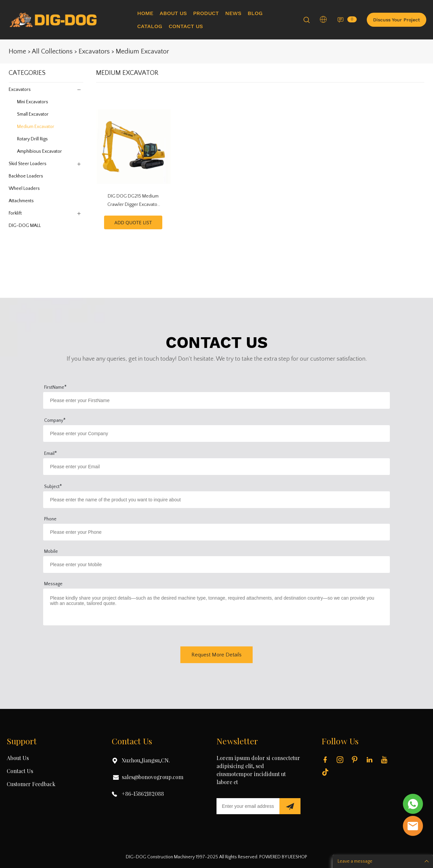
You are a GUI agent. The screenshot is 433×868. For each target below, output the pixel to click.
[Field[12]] (216, 467)
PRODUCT (206, 13)
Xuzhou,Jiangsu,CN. (146, 761)
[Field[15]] (216, 532)
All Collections (52, 51)
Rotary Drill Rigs (32, 139)
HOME (145, 13)
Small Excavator (33, 114)
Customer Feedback (31, 784)
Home (17, 51)
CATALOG (150, 26)
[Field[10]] (216, 400)
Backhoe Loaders (26, 176)
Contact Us (20, 771)
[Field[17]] (216, 500)
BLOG (255, 13)
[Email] (248, 806)
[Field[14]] (216, 433)
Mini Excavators (33, 102)
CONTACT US (186, 26)
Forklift (15, 213)
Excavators (94, 51)
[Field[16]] (216, 565)
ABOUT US (173, 13)
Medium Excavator (142, 51)
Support (22, 742)
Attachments (21, 201)
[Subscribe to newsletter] (290, 806)
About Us (18, 758)
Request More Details (216, 655)
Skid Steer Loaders (28, 164)
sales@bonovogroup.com (153, 777)
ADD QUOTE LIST (133, 222)
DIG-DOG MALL (25, 226)
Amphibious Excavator (39, 151)
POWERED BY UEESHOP (283, 857)
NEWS (233, 13)
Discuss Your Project (397, 20)
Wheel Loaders (24, 189)
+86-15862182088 (143, 794)
